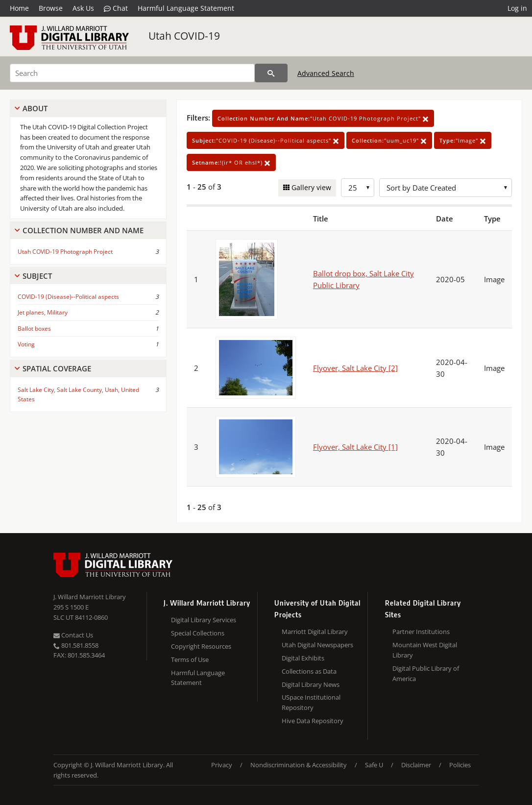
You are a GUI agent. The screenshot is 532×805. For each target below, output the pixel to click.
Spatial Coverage (57, 368)
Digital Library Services (204, 620)
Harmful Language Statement (186, 8)
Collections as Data (309, 671)
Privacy (222, 765)
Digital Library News (311, 684)
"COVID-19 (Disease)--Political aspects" (266, 140)
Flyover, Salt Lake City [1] (355, 447)
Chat (116, 8)
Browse (51, 8)
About (35, 108)
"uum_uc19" (389, 140)
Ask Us (83, 8)
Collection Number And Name (83, 230)
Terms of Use (190, 659)
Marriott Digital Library (315, 632)
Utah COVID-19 (184, 36)
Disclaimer (416, 765)
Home (19, 8)
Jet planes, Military (43, 312)
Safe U (374, 765)
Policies (460, 765)
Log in (517, 8)
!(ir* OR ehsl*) (231, 162)
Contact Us (73, 635)
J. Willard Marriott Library (90, 597)
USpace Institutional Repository (311, 702)
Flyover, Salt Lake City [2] (355, 368)
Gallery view (310, 187)
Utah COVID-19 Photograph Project (65, 252)
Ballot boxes (34, 329)
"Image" (463, 140)
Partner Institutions (421, 632)
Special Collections (198, 633)
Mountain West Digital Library (425, 650)
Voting (26, 344)
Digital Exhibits (303, 658)
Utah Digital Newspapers (317, 645)
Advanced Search (326, 73)
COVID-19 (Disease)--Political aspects (68, 297)
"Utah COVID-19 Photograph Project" (323, 118)
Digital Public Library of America (426, 673)
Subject (37, 276)
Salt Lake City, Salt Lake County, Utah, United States (78, 394)
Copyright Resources (201, 646)
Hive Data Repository (313, 721)
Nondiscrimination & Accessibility (299, 765)
